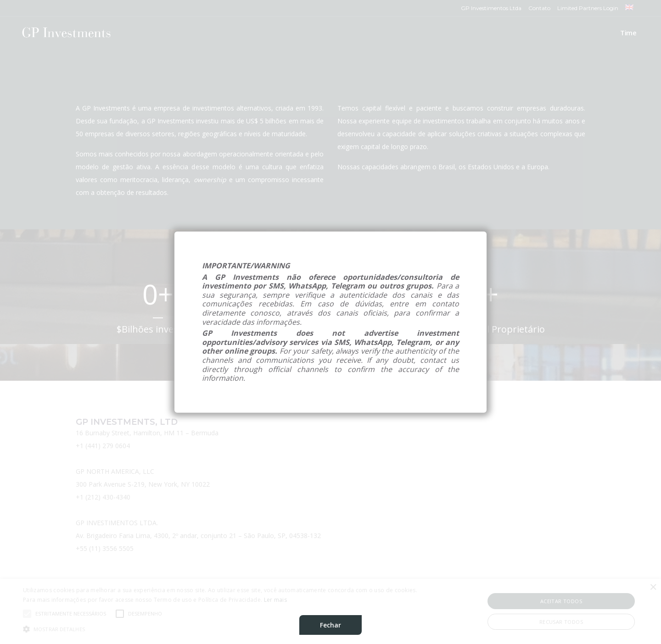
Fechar (330, 625)
